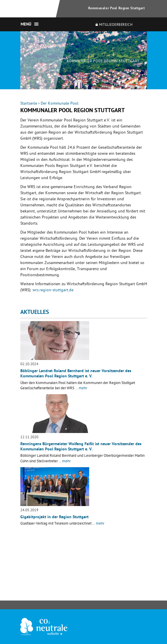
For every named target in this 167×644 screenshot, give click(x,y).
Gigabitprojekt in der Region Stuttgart (54, 517)
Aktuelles (35, 313)
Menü (26, 25)
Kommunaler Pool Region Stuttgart (117, 9)
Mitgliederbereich (114, 25)
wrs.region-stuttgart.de (53, 291)
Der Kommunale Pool (60, 104)
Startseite (29, 104)
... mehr (81, 389)
